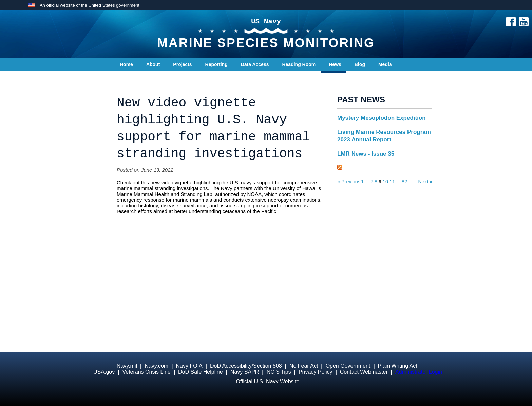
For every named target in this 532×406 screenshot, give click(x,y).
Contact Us (132, 78)
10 (385, 182)
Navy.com (156, 366)
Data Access (255, 64)
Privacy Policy (316, 372)
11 (392, 182)
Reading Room (299, 64)
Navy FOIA (189, 366)
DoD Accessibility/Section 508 (246, 366)
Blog (360, 64)
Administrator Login (419, 372)
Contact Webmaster (364, 372)
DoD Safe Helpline (201, 372)
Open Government (348, 366)
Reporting (216, 64)
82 (404, 182)
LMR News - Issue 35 (366, 154)
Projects (182, 64)
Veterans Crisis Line (146, 372)
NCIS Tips (279, 372)
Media (385, 64)
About (153, 64)
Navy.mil (127, 366)
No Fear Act (304, 366)
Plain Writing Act (398, 366)
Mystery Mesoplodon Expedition (382, 118)
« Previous (349, 182)
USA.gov (104, 372)
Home (126, 64)
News (335, 64)
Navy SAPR (245, 372)
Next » (425, 182)
